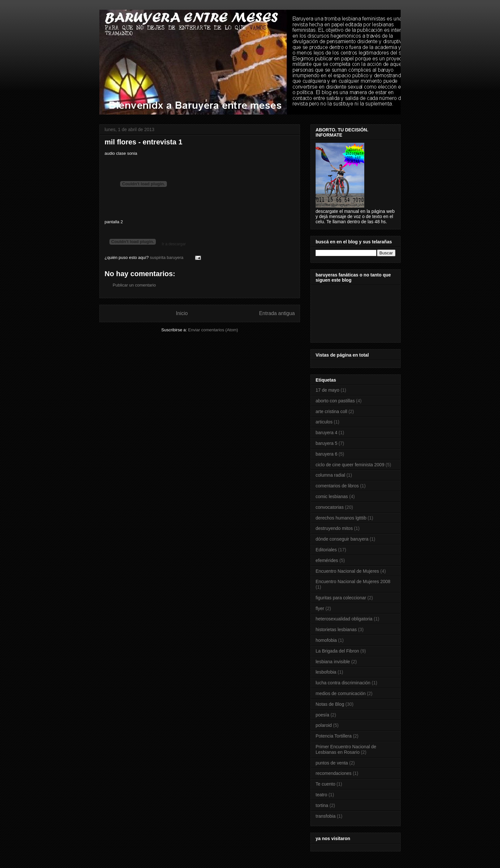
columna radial (330, 475)
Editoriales (326, 550)
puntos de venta (332, 763)
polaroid (324, 725)
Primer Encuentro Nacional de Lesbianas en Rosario (346, 749)
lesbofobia (326, 672)
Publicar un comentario (134, 285)
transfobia (325, 816)
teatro (321, 795)
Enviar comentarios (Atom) (213, 330)
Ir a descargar (173, 244)
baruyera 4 (326, 433)
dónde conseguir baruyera (342, 539)
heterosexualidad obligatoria (344, 619)
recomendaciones (334, 773)
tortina (322, 805)
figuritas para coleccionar (341, 598)
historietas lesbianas (336, 630)
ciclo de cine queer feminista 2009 (350, 465)
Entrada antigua (277, 313)
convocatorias (330, 507)
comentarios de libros (337, 486)
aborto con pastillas (335, 401)
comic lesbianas (332, 496)
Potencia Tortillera (334, 736)
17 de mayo (327, 390)
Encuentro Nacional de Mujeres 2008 (353, 581)
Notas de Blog (330, 704)
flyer (320, 608)
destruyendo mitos (334, 528)
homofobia (326, 640)
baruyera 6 (326, 454)
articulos (324, 422)
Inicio (182, 313)
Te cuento (325, 784)
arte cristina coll (331, 411)
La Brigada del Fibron (337, 651)
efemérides (327, 560)
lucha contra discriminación (343, 683)
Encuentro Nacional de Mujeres (347, 571)
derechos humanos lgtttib (341, 518)
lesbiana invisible (333, 662)
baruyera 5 (326, 443)
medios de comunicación (341, 693)
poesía (322, 715)
